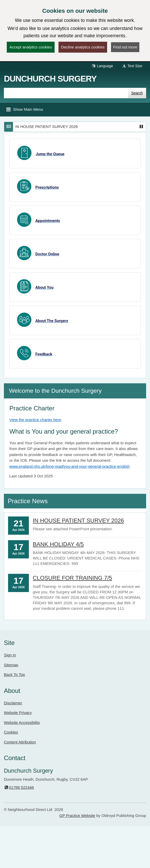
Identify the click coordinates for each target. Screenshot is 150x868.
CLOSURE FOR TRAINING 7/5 (72, 578)
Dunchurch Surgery (50, 79)
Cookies (11, 732)
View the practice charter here (35, 420)
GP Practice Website (77, 815)
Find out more (125, 47)
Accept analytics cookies (31, 47)
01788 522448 (19, 787)
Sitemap (11, 665)
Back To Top (14, 675)
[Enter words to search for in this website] (66, 93)
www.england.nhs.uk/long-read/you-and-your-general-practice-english (70, 466)
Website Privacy (18, 713)
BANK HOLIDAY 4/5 (58, 544)
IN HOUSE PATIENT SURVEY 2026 (47, 127)
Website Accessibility (22, 722)
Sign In (10, 655)
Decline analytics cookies (83, 47)
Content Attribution (20, 742)
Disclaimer (13, 703)
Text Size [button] (132, 66)
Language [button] (102, 66)
